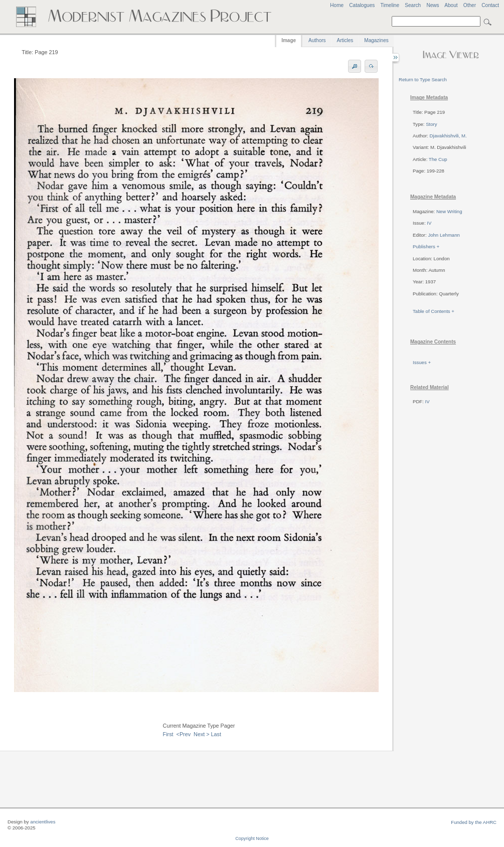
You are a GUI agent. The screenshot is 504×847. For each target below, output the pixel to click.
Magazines (376, 40)
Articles (345, 40)
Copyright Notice (252, 838)
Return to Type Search (423, 79)
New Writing (449, 211)
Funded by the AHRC (474, 822)
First (168, 734)
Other (470, 5)
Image (289, 40)
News (433, 5)
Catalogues (362, 5)
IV (429, 223)
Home (337, 5)
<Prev (184, 734)
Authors (317, 40)
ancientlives (43, 822)
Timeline (390, 5)
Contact (490, 5)
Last (216, 734)
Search (413, 5)
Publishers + (426, 246)
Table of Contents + (434, 311)
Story (431, 124)
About (451, 5)
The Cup (438, 159)
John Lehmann (444, 235)
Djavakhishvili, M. (448, 136)
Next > (202, 734)
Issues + (422, 362)
